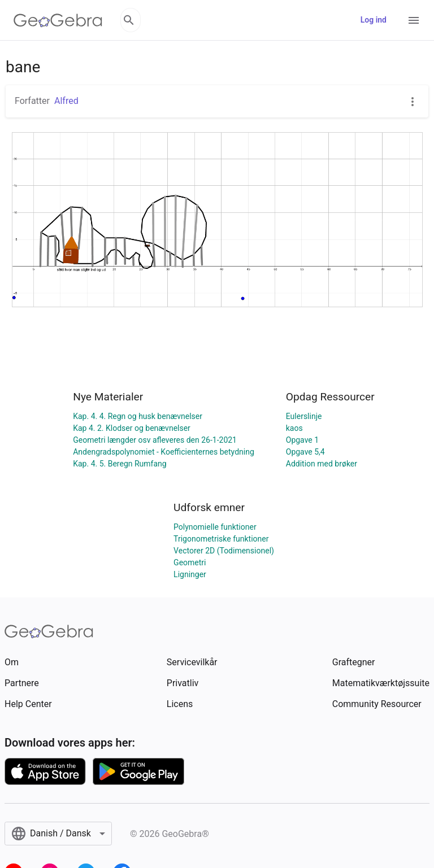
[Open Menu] (414, 20)
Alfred (66, 101)
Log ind (374, 20)
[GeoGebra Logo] (58, 20)
